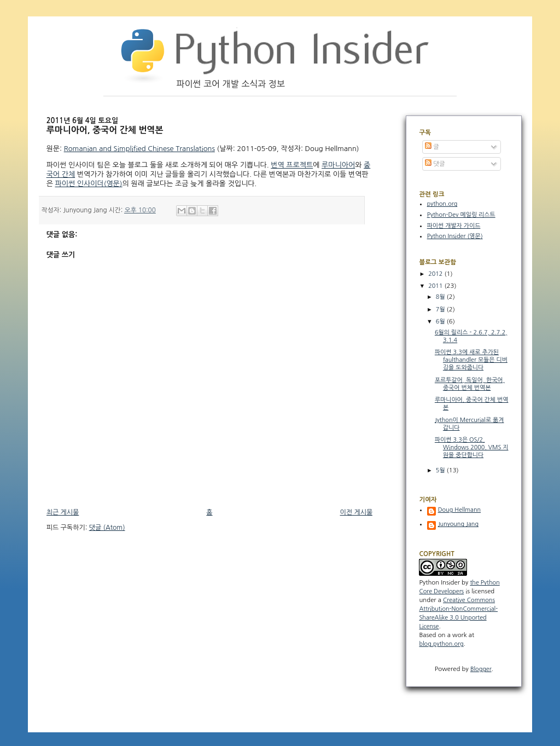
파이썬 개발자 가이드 (454, 226)
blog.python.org (441, 644)
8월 (441, 297)
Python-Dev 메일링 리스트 (461, 215)
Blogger (481, 669)
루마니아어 (338, 165)
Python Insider (439, 582)
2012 (436, 274)
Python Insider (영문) (455, 236)
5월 (441, 470)
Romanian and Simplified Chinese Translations (139, 149)
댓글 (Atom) (107, 528)
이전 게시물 (357, 512)
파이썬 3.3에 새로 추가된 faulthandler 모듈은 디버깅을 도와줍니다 (471, 360)
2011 (436, 286)
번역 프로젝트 (292, 165)
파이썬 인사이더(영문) (89, 184)
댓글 (435, 164)
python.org (442, 204)
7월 (441, 310)
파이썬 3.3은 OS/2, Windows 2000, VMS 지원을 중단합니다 (472, 447)
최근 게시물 (63, 512)
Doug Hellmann (459, 510)
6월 (441, 322)
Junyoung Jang (458, 524)
